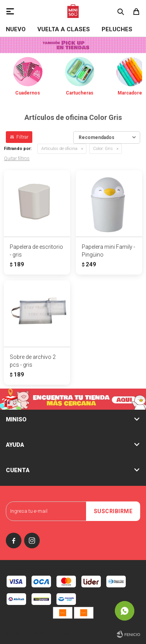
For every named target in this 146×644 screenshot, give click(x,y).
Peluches (117, 29)
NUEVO (16, 29)
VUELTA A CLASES (64, 29)
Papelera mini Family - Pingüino (108, 251)
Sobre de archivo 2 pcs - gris (33, 361)
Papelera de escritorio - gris (36, 251)
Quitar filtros (17, 159)
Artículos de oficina (59, 149)
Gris (103, 149)
